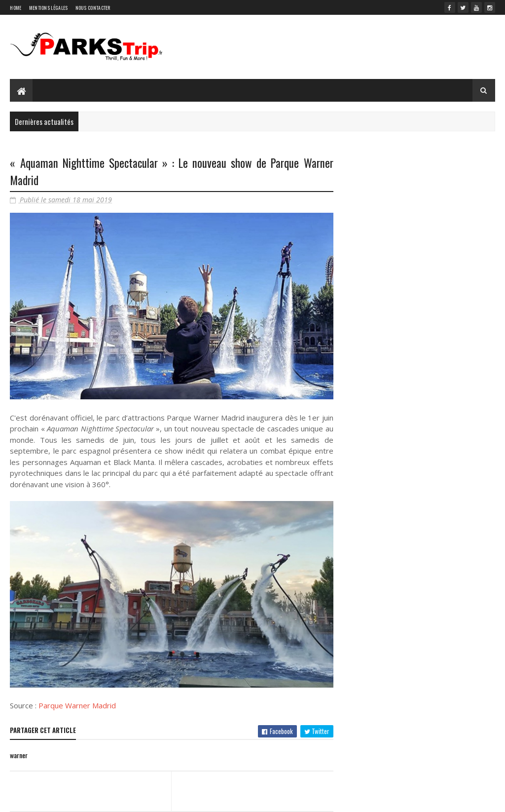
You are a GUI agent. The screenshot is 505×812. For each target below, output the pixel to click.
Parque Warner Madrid (77, 705)
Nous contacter (93, 8)
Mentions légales (49, 8)
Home (16, 8)
